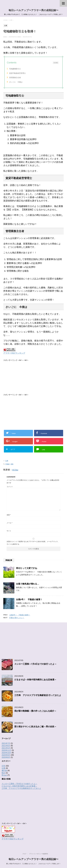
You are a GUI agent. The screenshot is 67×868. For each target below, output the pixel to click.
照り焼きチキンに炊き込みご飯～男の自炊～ (35, 727)
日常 (3, 766)
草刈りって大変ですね (27, 568)
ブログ (24, 854)
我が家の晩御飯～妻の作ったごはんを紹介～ (35, 711)
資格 (12, 464)
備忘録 (4, 771)
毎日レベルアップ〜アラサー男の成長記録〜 (33, 10)
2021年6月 (6, 746)
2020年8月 (6, 757)
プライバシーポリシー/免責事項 (39, 854)
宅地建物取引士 (15, 69)
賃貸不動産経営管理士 (17, 73)
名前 (9, 515)
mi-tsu (15, 470)
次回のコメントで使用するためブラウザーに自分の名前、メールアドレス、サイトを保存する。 (33, 543)
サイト (9, 531)
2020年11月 (6, 750)
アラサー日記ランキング (14, 353)
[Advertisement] (33, 377)
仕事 (7, 461)
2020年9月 (6, 755)
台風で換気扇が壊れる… (28, 584)
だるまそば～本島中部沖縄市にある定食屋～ (35, 680)
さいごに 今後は (16, 82)
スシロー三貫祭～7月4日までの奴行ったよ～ (35, 664)
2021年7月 (6, 743)
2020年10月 (6, 753)
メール (9, 523)
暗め (3, 773)
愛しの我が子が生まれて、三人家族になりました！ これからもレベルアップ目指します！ (33, 864)
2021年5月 (6, 748)
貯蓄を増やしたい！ (17, 618)
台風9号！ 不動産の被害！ (29, 599)
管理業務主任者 (15, 78)
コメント (10, 487)
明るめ (4, 775)
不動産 (7, 464)
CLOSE (56, 63)
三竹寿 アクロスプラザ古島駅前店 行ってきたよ (38, 695)
